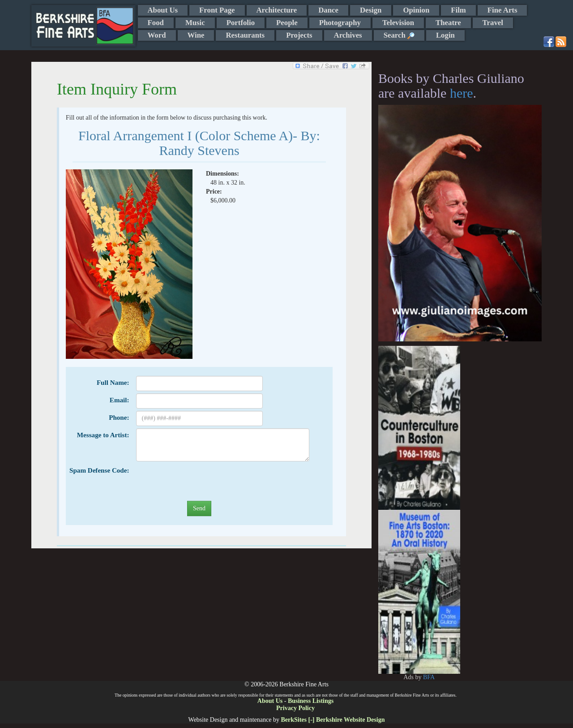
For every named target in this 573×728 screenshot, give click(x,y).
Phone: (119, 418)
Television (398, 23)
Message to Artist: (103, 435)
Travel (493, 23)
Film (458, 10)
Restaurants (245, 35)
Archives (348, 35)
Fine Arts (502, 10)
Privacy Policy (295, 708)
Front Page (217, 10)
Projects (299, 35)
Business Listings (311, 701)
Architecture (277, 10)
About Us (163, 10)
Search (399, 35)
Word (157, 35)
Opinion (416, 10)
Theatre (448, 23)
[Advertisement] (501, 480)
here (462, 93)
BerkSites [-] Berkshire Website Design (333, 720)
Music (195, 23)
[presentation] (204, 481)
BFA (429, 677)
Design (371, 10)
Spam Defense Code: (99, 470)
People (287, 23)
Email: (120, 400)
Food (156, 23)
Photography (340, 23)
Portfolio (241, 23)
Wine (196, 35)
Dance (328, 10)
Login (445, 35)
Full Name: (113, 383)
